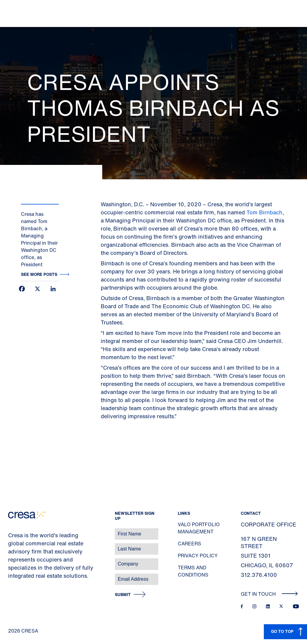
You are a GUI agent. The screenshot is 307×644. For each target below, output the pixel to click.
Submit (123, 595)
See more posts (39, 274)
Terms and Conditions (193, 571)
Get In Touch (269, 594)
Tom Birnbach (264, 212)
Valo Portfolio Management (199, 528)
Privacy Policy (198, 556)
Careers (189, 544)
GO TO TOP (282, 631)
